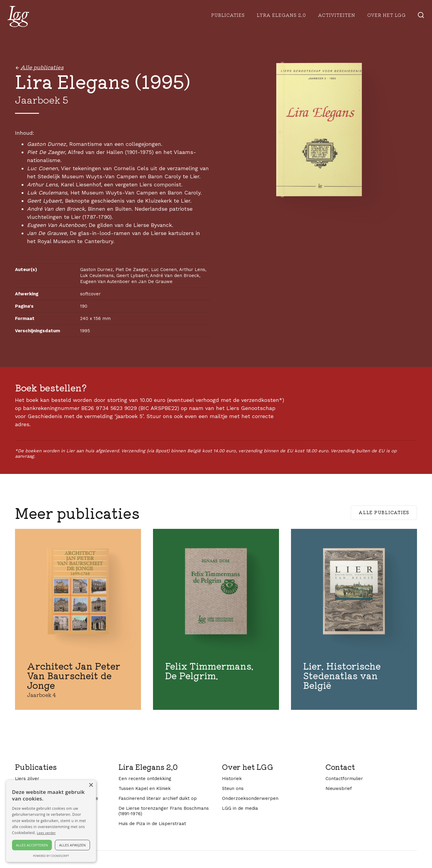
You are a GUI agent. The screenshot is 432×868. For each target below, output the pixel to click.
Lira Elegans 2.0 (148, 767)
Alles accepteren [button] (32, 845)
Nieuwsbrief (339, 788)
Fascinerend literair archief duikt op (158, 798)
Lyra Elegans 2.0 (281, 15)
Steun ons (233, 788)
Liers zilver (27, 779)
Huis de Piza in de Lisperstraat (152, 824)
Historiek (232, 779)
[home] (18, 17)
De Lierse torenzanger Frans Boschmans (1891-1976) (164, 811)
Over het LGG (248, 767)
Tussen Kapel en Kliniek (145, 788)
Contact (340, 767)
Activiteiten (337, 15)
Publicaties (228, 15)
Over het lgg (387, 15)
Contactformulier (344, 779)
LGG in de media (240, 808)
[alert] (51, 821)
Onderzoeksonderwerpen (250, 798)
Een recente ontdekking (145, 779)
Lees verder (46, 833)
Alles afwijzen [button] (72, 845)
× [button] (91, 785)
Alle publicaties (384, 512)
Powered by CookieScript (51, 856)
